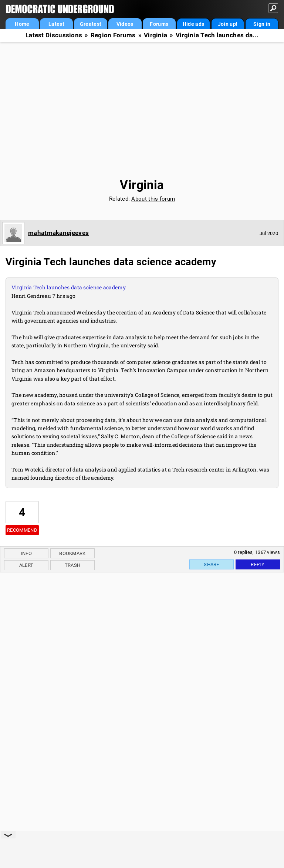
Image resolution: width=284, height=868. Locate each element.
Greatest (91, 24)
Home (22, 24)
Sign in (262, 24)
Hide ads (193, 24)
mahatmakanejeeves (58, 233)
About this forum (153, 199)
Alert (26, 565)
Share (212, 564)
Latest (56, 24)
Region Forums (113, 35)
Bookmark (72, 553)
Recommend (22, 530)
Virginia (155, 35)
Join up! (228, 24)
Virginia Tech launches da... (217, 35)
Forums (159, 24)
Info (26, 553)
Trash (73, 565)
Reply (258, 564)
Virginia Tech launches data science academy (69, 287)
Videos (125, 24)
